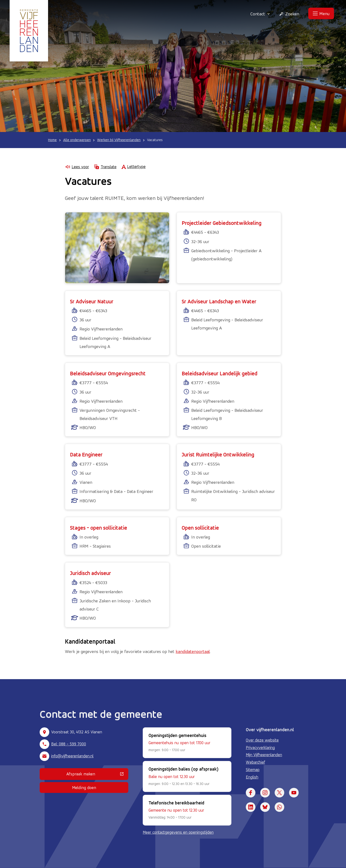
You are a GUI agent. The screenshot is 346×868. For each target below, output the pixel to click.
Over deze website (262, 740)
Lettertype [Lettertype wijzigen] (133, 167)
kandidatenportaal (193, 651)
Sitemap (253, 770)
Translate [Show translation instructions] (105, 167)
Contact (260, 14)
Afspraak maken (97, 775)
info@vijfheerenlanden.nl (72, 756)
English (252, 777)
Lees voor (77, 167)
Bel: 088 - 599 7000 (69, 744)
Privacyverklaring (260, 748)
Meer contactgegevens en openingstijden (178, 832)
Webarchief (255, 762)
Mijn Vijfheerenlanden (264, 755)
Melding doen (84, 787)
